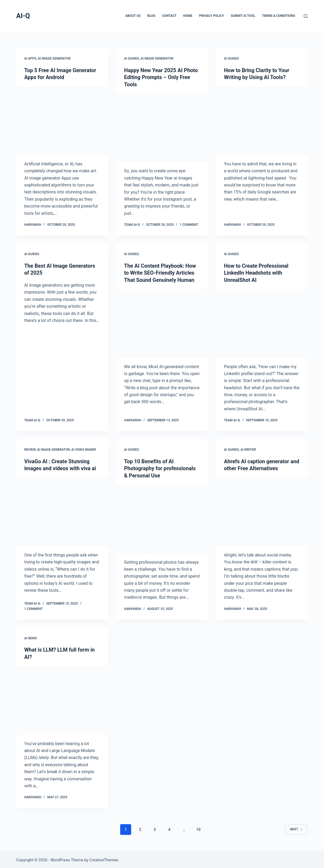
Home (188, 16)
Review (30, 449)
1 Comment (189, 224)
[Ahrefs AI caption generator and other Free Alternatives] (262, 511)
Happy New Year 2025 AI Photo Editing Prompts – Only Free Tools (162, 77)
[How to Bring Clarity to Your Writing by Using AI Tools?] (262, 120)
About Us (133, 16)
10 (198, 828)
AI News (31, 637)
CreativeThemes (104, 859)
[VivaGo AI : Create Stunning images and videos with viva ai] (62, 511)
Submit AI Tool (243, 16)
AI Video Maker (84, 449)
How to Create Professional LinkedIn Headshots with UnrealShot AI (257, 272)
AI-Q (23, 16)
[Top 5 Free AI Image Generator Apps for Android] (62, 120)
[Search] (306, 16)
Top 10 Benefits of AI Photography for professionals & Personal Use (161, 468)
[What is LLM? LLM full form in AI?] (62, 699)
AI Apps (30, 59)
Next (296, 828)
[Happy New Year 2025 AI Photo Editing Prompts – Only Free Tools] (162, 127)
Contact (169, 16)
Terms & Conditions (278, 16)
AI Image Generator (54, 59)
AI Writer (248, 449)
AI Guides (132, 59)
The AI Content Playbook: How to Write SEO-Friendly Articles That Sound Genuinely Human (161, 272)
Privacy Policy (212, 16)
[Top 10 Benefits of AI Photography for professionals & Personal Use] (162, 518)
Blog (151, 16)
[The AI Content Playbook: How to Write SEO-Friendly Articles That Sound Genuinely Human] (162, 322)
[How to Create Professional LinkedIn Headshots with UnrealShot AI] (262, 322)
